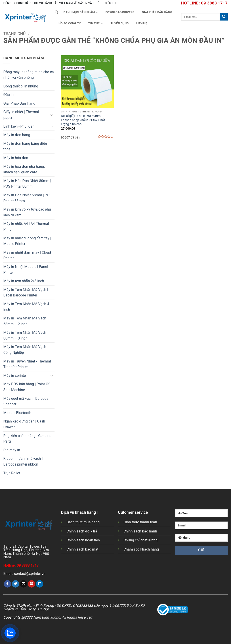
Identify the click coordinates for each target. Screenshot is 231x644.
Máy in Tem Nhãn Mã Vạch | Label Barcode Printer (26, 293)
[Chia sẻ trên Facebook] (7, 584)
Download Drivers (120, 12)
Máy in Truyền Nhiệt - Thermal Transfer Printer (27, 364)
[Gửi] (224, 17)
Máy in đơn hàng (17, 135)
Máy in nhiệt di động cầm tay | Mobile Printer (27, 241)
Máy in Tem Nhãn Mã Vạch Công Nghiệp (25, 350)
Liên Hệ (142, 23)
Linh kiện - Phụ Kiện (19, 126)
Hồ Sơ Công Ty (70, 23)
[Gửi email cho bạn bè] (24, 584)
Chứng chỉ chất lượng (141, 540)
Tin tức (96, 24)
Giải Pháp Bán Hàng (157, 12)
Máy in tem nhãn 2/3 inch (24, 281)
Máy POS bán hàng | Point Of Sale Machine (26, 387)
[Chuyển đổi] (52, 115)
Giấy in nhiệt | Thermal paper (21, 115)
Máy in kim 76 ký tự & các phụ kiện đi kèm (27, 212)
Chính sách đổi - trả (82, 531)
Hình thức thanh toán (140, 522)
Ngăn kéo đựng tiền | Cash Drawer (24, 424)
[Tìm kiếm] (56, 12)
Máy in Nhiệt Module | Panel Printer (26, 270)
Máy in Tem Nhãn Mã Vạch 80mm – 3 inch (25, 335)
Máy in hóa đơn (16, 158)
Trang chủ (15, 34)
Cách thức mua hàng (83, 522)
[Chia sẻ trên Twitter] (16, 584)
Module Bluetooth (17, 413)
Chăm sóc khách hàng (141, 549)
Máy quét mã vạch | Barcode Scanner (26, 401)
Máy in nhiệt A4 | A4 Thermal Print (26, 227)
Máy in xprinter (15, 376)
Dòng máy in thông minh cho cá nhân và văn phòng (29, 75)
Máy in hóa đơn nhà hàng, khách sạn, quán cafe (24, 169)
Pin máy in (12, 450)
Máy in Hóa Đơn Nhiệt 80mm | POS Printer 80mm (27, 184)
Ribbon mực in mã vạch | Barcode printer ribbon (23, 461)
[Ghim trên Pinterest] (32, 584)
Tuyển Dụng (120, 23)
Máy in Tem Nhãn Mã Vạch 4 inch (26, 307)
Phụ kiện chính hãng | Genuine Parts (27, 439)
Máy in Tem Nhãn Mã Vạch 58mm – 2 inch (25, 321)
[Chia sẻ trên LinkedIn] (40, 584)
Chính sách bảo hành (140, 531)
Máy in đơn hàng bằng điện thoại (25, 146)
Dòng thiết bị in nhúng (21, 86)
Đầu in (8, 95)
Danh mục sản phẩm (81, 12)
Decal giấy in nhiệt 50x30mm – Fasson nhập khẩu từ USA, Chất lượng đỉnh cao (83, 120)
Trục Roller (12, 473)
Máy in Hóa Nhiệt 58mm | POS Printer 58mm (27, 198)
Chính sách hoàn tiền (83, 540)
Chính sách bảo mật (82, 549)
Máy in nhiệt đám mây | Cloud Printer (27, 255)
